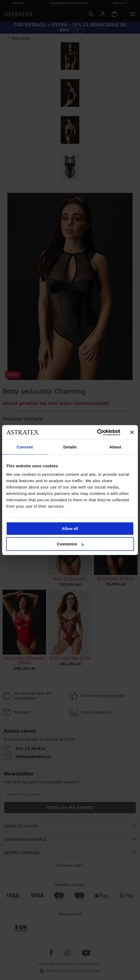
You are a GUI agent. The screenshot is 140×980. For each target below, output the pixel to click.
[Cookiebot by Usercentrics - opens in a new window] (97, 432)
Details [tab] (70, 447)
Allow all (70, 529)
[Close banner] (132, 432)
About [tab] (115, 447)
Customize (70, 544)
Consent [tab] (25, 447)
